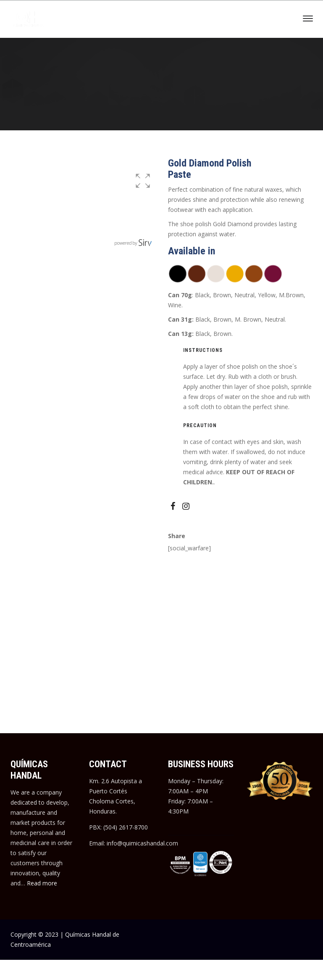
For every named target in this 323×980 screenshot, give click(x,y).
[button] (143, 181)
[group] (83, 209)
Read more (42, 883)
